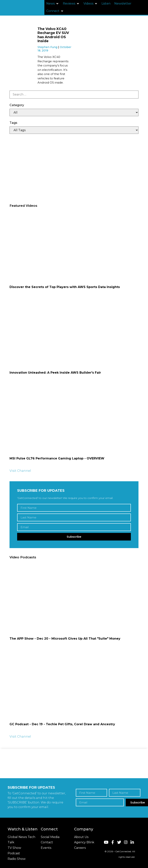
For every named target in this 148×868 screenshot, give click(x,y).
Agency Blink (84, 842)
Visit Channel (20, 471)
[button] (53, 4)
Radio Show (17, 859)
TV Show (14, 848)
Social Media (50, 837)
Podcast (14, 853)
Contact (47, 842)
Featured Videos (23, 206)
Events (46, 848)
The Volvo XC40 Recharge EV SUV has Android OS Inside (53, 35)
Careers (80, 848)
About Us (81, 837)
